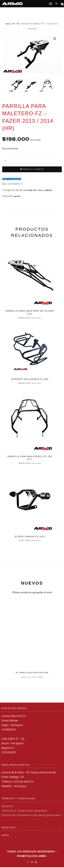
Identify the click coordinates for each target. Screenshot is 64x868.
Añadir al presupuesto (12, 179)
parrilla (17, 196)
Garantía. (8, 806)
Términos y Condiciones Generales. (25, 810)
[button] (55, 39)
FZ (14, 24)
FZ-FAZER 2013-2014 (33, 190)
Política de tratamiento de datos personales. (31, 815)
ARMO (5, 835)
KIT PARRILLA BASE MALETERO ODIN (32, 672)
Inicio (8, 24)
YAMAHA (48, 190)
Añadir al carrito (33, 169)
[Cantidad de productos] (32, 160)
